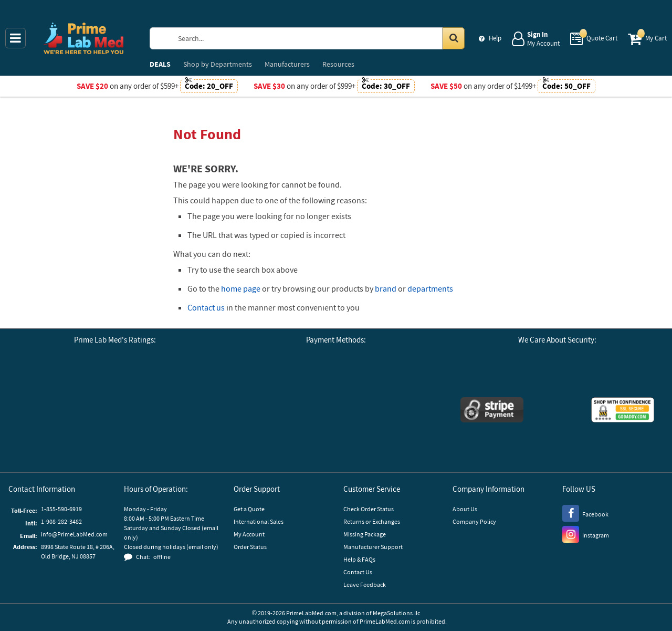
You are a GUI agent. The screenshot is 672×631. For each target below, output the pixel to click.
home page (241, 288)
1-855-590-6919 (61, 509)
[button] (115, 441)
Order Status (250, 547)
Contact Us (358, 572)
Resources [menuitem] (338, 64)
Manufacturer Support (373, 547)
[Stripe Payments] (492, 411)
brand (386, 288)
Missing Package (365, 534)
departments (430, 288)
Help (495, 38)
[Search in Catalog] (454, 38)
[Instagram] (586, 534)
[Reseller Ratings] (173, 383)
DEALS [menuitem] (160, 64)
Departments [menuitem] (218, 64)
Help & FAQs (359, 559)
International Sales (259, 521)
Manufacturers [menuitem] (287, 64)
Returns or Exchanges (372, 521)
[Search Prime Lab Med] (317, 38)
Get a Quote (249, 509)
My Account (249, 534)
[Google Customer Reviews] (57, 383)
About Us (465, 509)
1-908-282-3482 (61, 521)
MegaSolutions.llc (396, 613)
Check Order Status (369, 509)
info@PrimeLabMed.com (74, 534)
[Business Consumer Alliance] (115, 383)
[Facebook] (585, 513)
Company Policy (474, 521)
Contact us (206, 307)
